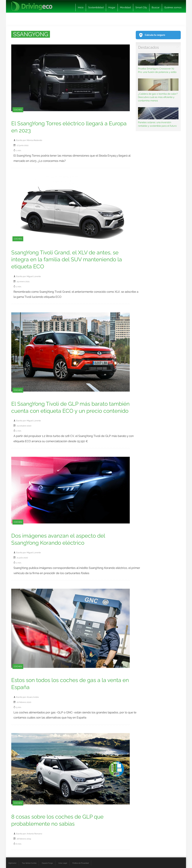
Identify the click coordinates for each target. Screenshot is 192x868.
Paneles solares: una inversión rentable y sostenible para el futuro (158, 117)
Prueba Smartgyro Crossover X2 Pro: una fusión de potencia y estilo (158, 63)
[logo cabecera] (32, 6)
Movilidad (125, 7)
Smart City (141, 7)
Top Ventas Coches (29, 863)
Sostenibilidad (96, 7)
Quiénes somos (173, 7)
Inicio (81, 7)
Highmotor (12, 863)
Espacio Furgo (47, 863)
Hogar (112, 7)
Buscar (156, 7)
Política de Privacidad (81, 863)
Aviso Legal (63, 863)
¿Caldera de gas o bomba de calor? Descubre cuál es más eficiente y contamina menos (158, 90)
